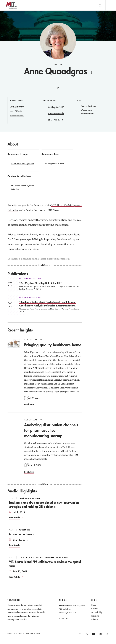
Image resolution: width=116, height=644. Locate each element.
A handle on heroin (21, 534)
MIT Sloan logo (8, 11)
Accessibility (97, 612)
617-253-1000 (65, 618)
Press (94, 605)
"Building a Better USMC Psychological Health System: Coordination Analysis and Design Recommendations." (48, 304)
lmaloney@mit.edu (17, 116)
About (13, 144)
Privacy (95, 619)
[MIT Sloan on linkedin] (107, 635)
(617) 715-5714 (56, 120)
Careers (95, 609)
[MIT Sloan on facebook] (80, 635)
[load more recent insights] (45, 484)
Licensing (95, 616)
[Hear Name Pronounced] (91, 72)
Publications (18, 274)
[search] (100, 5)
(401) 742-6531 (16, 111)
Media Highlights (22, 491)
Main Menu (111, 5)
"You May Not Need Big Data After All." (40, 283)
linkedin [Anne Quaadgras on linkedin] (58, 89)
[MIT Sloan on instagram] (100, 635)
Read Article (14, 518)
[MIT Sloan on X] (87, 635)
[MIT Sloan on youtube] (93, 636)
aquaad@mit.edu (56, 114)
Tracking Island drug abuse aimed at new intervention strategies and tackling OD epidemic (44, 504)
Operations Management (22, 163)
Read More (29, 404)
